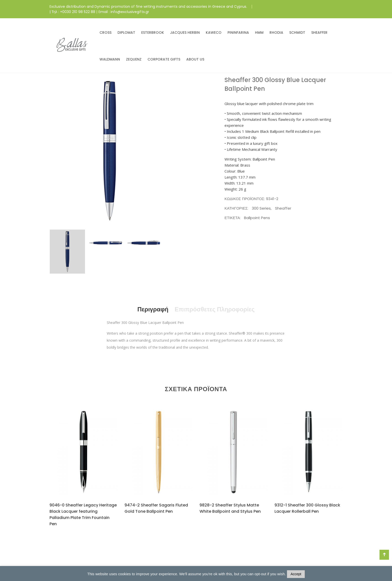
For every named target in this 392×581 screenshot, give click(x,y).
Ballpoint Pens (257, 218)
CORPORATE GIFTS (164, 59)
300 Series (261, 208)
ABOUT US (195, 59)
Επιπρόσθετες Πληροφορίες (215, 309)
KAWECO (214, 33)
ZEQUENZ (134, 59)
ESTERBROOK (153, 33)
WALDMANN (110, 59)
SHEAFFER (319, 33)
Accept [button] (296, 574)
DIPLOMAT (126, 33)
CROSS (105, 33)
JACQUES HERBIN (185, 33)
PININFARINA (238, 33)
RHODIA (276, 33)
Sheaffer (283, 208)
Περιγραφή (152, 309)
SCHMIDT (297, 33)
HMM (259, 33)
